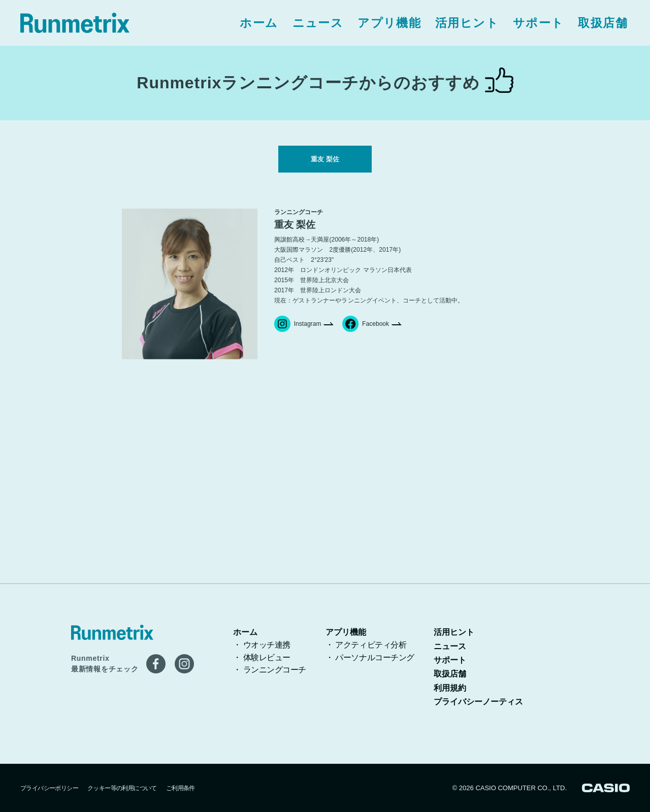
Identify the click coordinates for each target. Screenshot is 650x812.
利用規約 (450, 688)
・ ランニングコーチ (270, 670)
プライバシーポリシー (49, 788)
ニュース (318, 23)
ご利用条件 (181, 788)
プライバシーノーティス (478, 702)
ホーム (259, 23)
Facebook (366, 331)
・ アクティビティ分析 (366, 645)
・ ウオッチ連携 (262, 645)
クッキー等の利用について (122, 788)
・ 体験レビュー (262, 657)
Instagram (298, 331)
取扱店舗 (603, 23)
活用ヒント (467, 23)
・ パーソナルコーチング (370, 657)
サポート (539, 23)
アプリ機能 (389, 23)
